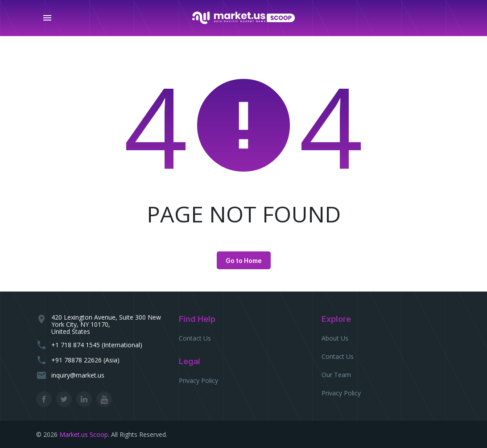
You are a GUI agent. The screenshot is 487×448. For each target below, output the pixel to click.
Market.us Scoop (84, 434)
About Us (335, 338)
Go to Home (244, 261)
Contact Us (195, 338)
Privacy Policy (198, 380)
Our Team (336, 375)
